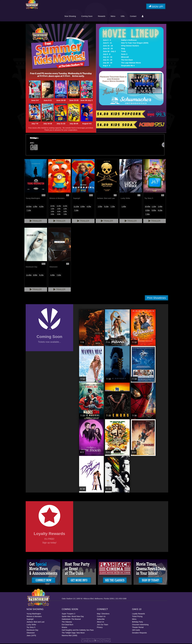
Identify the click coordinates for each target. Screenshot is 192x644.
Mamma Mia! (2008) (70, 636)
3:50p (148, 211)
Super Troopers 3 (68, 614)
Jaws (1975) (31, 636)
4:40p (65, 212)
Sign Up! (156, 7)
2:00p (82, 207)
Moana (64, 628)
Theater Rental (138, 628)
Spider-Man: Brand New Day (73, 617)
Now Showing (70, 16)
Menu (113, 16)
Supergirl (30, 620)
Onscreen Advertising (140, 625)
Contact (133, 16)
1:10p (154, 207)
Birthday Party (138, 622)
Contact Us (101, 617)
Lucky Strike (31, 625)
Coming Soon (87, 16)
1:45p (124, 207)
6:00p (53, 214)
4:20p (41, 207)
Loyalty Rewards (139, 614)
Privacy (100, 628)
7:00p (65, 214)
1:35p (35, 207)
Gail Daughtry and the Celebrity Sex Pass (78, 631)
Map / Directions (103, 614)
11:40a (29, 275)
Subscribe (101, 620)
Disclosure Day (32, 631)
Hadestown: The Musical (71, 620)
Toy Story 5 (31, 628)
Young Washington (34, 614)
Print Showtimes (156, 298)
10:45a (52, 206)
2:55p (100, 207)
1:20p (53, 209)
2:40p (160, 207)
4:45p (53, 275)
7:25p (113, 207)
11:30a (59, 206)
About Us (101, 622)
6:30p (59, 214)
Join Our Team (103, 625)
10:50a (29, 207)
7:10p (29, 211)
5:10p (106, 207)
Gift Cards (136, 631)
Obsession (31, 633)
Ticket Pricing (137, 617)
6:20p (160, 211)
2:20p (65, 209)
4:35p (89, 207)
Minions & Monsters (34, 617)
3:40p (53, 212)
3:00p (35, 275)
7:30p (148, 214)
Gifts (123, 16)
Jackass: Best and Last (36, 622)
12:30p (65, 206)
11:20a (76, 207)
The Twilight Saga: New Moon (73, 633)
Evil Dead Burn (68, 625)
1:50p (59, 209)
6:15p (41, 275)
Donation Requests (139, 633)
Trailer (36, 221)
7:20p (59, 275)
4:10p (59, 212)
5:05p (154, 211)
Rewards (102, 16)
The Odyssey (67, 622)
